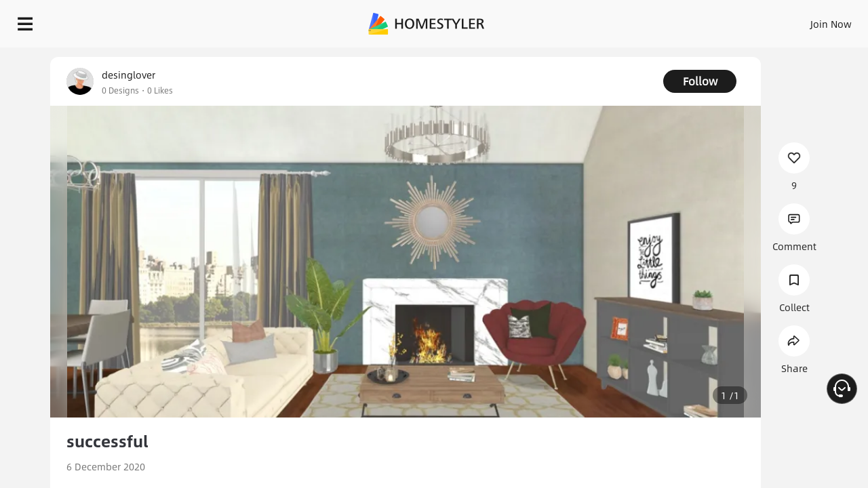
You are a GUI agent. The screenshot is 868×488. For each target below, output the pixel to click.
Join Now (668, 20)
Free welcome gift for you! (586, 57)
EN (715, 20)
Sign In (617, 20)
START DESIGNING (801, 20)
